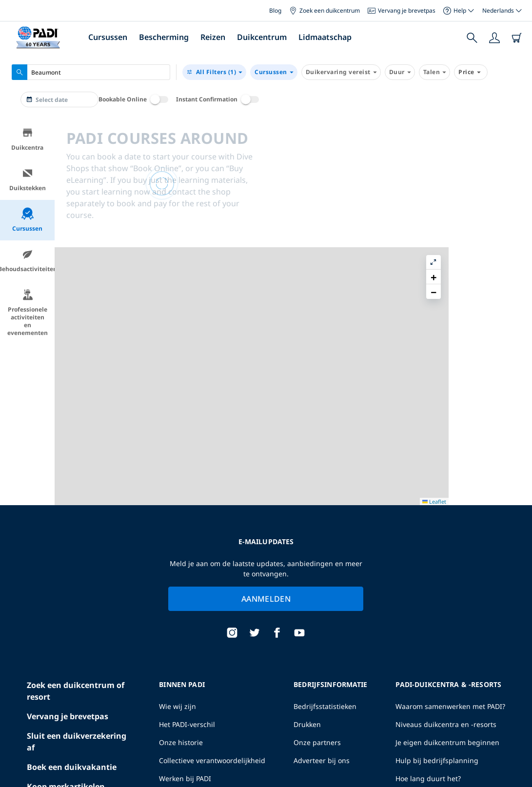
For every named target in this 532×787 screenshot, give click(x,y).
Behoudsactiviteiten (27, 261)
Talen (435, 72)
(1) (214, 72)
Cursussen (108, 37)
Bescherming (164, 37)
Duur (400, 72)
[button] (517, 149)
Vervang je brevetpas (402, 10)
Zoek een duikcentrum (325, 10)
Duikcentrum (262, 37)
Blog (275, 10)
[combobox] (91, 72)
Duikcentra (27, 139)
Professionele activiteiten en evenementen (28, 313)
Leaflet (518, 778)
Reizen (213, 37)
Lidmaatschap (325, 37)
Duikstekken (28, 180)
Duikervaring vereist (341, 72)
